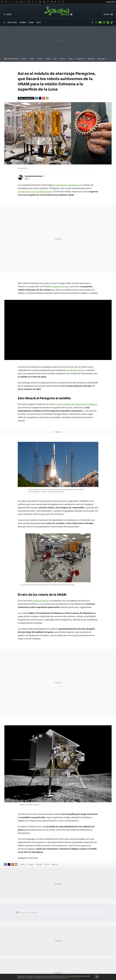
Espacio (31, 864)
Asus (55, 59)
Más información (74, 978)
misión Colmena (41, 601)
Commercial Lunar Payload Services (35, 192)
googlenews (108, 22)
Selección (12, 22)
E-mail (47, 98)
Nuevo (107, 14)
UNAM (40, 864)
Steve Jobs (101, 59)
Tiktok (112, 22)
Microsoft (91, 59)
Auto (39, 22)
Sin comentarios (27, 98)
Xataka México (58, 11)
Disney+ (40, 59)
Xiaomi (24, 59)
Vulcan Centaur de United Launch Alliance (77, 404)
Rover (56, 864)
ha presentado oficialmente (66, 185)
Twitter (96, 22)
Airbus (71, 59)
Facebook (92, 22)
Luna (48, 864)
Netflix (32, 59)
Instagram (104, 22)
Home (31, 22)
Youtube (100, 22)
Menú (9, 14)
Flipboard (44, 98)
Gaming (23, 22)
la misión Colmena (60, 286)
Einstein (63, 59)
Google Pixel (80, 59)
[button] (35, 176)
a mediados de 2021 (75, 370)
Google (48, 59)
